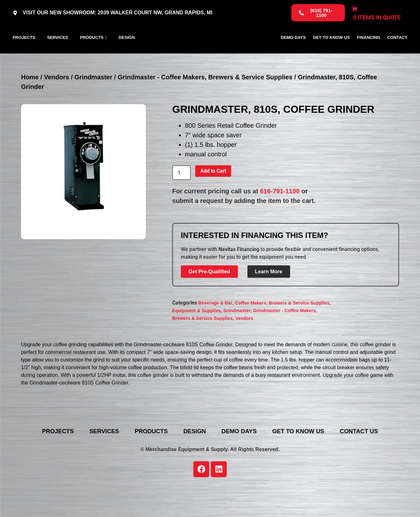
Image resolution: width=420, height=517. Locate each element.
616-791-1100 (280, 220)
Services (58, 52)
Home (30, 106)
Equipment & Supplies (197, 339)
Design (127, 52)
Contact (397, 52)
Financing (369, 52)
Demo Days (293, 52)
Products (92, 52)
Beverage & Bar (215, 332)
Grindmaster (93, 106)
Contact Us (378, 460)
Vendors (57, 106)
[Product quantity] (182, 201)
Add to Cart (213, 200)
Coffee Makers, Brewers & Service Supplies (282, 332)
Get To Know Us (331, 52)
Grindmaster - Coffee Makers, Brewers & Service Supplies (205, 106)
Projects (24, 52)
